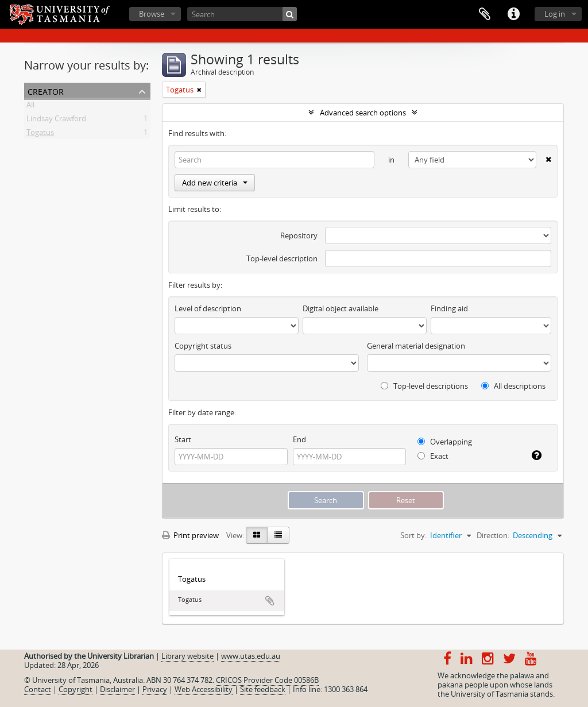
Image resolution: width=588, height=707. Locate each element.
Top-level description (282, 258)
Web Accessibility (204, 689)
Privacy (155, 689)
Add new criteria (215, 183)
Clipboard (485, 14)
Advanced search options (363, 113)
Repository (299, 235)
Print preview (190, 535)
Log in (555, 14)
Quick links (513, 14)
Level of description (208, 308)
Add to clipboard (270, 601)
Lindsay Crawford (56, 121)
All (30, 107)
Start (183, 439)
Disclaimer (117, 689)
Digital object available (341, 308)
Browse (152, 14)
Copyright (76, 689)
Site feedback (263, 689)
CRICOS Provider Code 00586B (267, 680)
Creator (46, 90)
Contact (38, 689)
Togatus (40, 134)
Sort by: (413, 535)
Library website (187, 656)
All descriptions (513, 386)
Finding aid (449, 308)
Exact (433, 456)
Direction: (493, 535)
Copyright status (203, 346)
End (299, 439)
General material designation (416, 346)
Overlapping (445, 442)
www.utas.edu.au (251, 656)
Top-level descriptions (424, 386)
